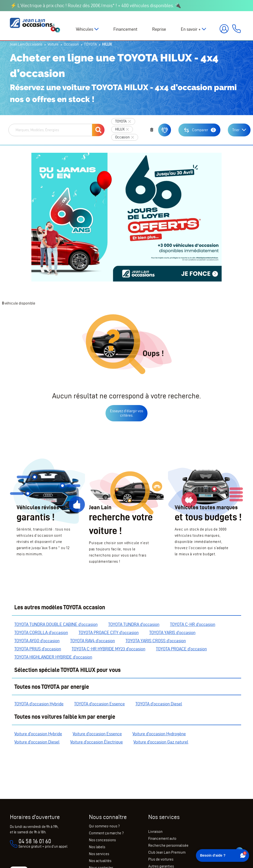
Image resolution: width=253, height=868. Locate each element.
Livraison (155, 832)
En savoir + (191, 29)
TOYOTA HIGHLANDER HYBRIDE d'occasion (53, 657)
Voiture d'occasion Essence (97, 734)
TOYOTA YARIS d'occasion (172, 632)
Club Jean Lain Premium (167, 852)
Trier (236, 130)
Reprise (159, 29)
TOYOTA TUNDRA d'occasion (134, 624)
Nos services (99, 854)
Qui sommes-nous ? (104, 826)
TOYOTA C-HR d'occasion (193, 624)
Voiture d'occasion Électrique (96, 742)
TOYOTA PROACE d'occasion (181, 649)
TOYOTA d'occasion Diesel (159, 704)
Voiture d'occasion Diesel (37, 742)
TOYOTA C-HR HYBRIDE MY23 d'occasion (108, 649)
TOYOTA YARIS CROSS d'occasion (156, 641)
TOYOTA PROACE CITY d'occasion (109, 632)
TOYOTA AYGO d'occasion (37, 641)
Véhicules (84, 29)
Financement (125, 29)
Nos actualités (100, 861)
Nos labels (97, 847)
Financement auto (162, 839)
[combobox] (50, 130)
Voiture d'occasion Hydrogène (159, 734)
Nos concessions (102, 840)
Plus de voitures (161, 859)
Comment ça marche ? (106, 833)
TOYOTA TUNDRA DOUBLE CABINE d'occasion (56, 624)
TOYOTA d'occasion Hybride (39, 704)
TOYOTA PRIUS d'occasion (38, 649)
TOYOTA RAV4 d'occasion (93, 641)
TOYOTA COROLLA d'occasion (41, 632)
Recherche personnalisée (168, 845)
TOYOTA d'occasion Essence (99, 704)
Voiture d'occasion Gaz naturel (161, 742)
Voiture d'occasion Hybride (38, 734)
